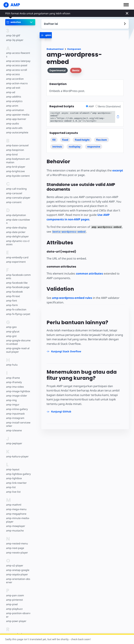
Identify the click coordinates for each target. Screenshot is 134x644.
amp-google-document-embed (18, 339)
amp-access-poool (16, 62)
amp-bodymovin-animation (18, 157)
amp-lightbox (14, 475)
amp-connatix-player (18, 194)
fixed (65, 137)
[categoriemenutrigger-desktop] (53, 35)
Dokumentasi (55, 49)
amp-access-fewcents (18, 53)
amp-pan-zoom (15, 592)
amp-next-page (15, 544)
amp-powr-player (16, 618)
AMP (91, 106)
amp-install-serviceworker (18, 421)
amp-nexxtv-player (17, 549)
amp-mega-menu (16, 506)
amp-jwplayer (14, 440)
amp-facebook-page (18, 284)
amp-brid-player (15, 163)
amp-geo (11, 324)
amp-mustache (15, 527)
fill (54, 137)
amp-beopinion (15, 146)
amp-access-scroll (16, 66)
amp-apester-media (17, 111)
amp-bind (12, 151)
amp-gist (11, 332)
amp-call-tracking (16, 185)
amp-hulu (12, 361)
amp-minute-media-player (18, 517)
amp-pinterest (14, 596)
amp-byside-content (18, 172)
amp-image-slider (16, 392)
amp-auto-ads (14, 125)
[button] (126, 5)
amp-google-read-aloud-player (18, 347)
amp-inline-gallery (16, 406)
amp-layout (13, 466)
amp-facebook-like (17, 279)
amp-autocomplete (17, 129)
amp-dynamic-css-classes (18, 239)
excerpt (117, 168)
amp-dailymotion (16, 212)
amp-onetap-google (18, 566)
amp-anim (12, 102)
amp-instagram (15, 415)
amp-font (11, 297)
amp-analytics (14, 98)
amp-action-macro (17, 80)
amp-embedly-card (17, 254)
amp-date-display (16, 224)
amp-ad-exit (13, 84)
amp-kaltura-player (17, 453)
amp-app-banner (16, 116)
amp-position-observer (18, 612)
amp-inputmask (15, 410)
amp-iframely (14, 379)
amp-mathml (14, 501)
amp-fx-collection (16, 306)
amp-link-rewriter (16, 479)
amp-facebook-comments (18, 273)
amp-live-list (13, 488)
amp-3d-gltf (13, 35)
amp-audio (12, 120)
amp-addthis (13, 93)
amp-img (11, 397)
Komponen (74, 49)
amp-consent (14, 199)
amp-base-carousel (17, 142)
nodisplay (75, 144)
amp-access (13, 71)
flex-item (102, 137)
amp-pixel (12, 601)
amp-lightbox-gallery (18, 470)
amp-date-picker (16, 229)
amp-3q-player (14, 40)
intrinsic (57, 144)
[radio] (88, 106)
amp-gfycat (13, 328)
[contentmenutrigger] (85, 24)
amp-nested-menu (17, 540)
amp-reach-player (16, 631)
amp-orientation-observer (18, 577)
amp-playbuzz (14, 605)
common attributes (89, 271)
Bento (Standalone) (108, 106)
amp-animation (15, 107)
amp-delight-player (17, 233)
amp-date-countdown (18, 218)
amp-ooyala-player (17, 571)
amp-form (12, 302)
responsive (94, 144)
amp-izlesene (14, 427)
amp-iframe (13, 374)
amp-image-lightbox (18, 388)
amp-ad (11, 89)
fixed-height (82, 137)
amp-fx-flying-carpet (18, 310)
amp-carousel (14, 190)
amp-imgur (13, 401)
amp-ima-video (15, 383)
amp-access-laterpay (18, 57)
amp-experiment (16, 258)
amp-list (11, 484)
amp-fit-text (13, 293)
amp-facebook (14, 288)
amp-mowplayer (15, 523)
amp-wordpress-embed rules (72, 295)
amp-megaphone (16, 510)
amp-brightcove (15, 168)
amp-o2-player (14, 562)
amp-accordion (15, 75)
